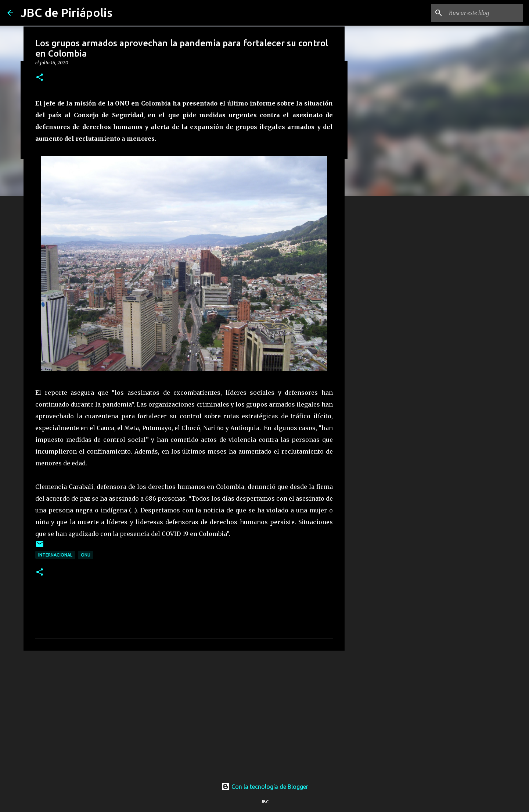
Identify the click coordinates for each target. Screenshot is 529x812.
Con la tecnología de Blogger (265, 787)
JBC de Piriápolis (66, 12)
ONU (86, 555)
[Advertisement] (184, 713)
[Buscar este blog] (485, 13)
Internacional (55, 555)
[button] (40, 78)
